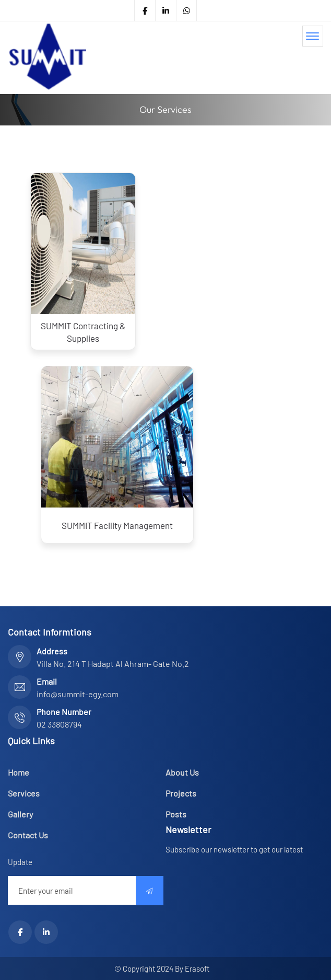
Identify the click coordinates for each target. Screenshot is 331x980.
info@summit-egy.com (78, 694)
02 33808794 (59, 724)
